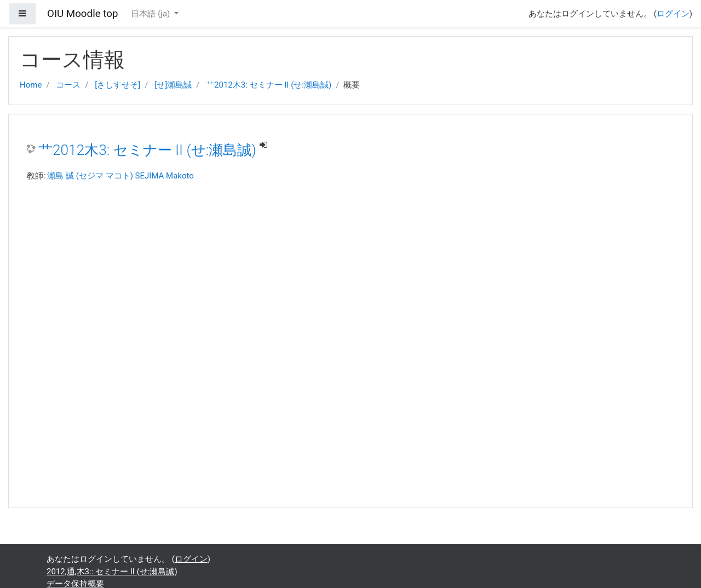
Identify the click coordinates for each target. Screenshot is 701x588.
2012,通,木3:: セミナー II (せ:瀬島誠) (112, 572)
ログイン (673, 14)
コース (68, 85)
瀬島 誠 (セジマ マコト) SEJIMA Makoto (120, 176)
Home (31, 85)
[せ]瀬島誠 (173, 85)
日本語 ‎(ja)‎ (151, 14)
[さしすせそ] (117, 85)
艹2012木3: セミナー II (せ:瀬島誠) (269, 85)
